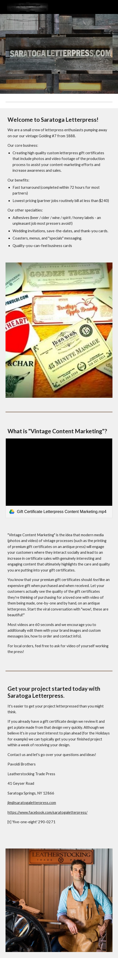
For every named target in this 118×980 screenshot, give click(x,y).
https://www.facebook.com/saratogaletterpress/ (47, 812)
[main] (59, 182)
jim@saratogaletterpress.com (32, 803)
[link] (59, 478)
